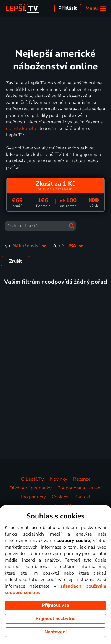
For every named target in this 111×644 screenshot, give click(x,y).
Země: (68, 246)
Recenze (82, 479)
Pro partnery (33, 497)
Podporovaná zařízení (79, 488)
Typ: (24, 246)
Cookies (60, 497)
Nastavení (55, 632)
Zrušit (16, 261)
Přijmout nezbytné (55, 619)
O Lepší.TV (33, 479)
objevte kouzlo (21, 129)
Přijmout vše (55, 605)
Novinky (59, 479)
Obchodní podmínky (30, 488)
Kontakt (82, 497)
